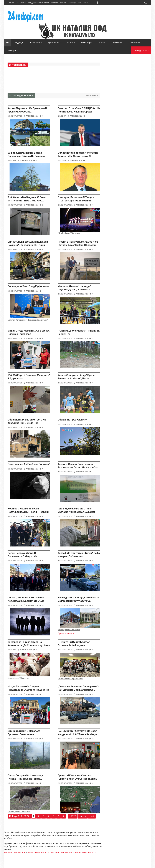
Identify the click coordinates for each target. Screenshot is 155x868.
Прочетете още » (66, 633)
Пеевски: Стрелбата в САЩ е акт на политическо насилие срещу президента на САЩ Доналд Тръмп (79, 112)
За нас (11, 3)
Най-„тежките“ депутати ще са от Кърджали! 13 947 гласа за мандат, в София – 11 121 (78, 734)
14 (91, 472)
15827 (73, 816)
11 (41, 291)
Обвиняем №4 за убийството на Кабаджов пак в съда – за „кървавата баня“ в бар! (27, 423)
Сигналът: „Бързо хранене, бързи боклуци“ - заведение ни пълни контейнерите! (28, 245)
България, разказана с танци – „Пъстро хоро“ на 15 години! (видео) (76, 201)
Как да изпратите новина (39, 3)
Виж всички (91, 95)
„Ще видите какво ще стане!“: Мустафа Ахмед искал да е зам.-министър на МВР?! (77, 512)
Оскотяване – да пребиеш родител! (29, 464)
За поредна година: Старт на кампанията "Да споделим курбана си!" (29, 645)
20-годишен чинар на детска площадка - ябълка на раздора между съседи (26, 156)
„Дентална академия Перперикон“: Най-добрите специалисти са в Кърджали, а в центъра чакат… (78, 690)
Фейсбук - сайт (75, 3)
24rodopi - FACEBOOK (15, 852)
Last (92, 816)
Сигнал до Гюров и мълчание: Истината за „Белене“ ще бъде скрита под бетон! (26, 601)
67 (91, 249)
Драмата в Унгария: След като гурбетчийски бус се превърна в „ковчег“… (77, 779)
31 (41, 427)
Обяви (86, 3)
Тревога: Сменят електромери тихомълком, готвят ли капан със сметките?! (78, 467)
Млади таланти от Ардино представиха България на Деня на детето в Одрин (28, 690)
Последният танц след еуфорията (28, 286)
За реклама (21, 3)
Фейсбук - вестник (59, 3)
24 (41, 605)
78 (91, 516)
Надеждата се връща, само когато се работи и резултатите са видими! (78, 601)
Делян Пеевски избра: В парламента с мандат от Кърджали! (22, 556)
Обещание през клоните (72, 420)
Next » (83, 816)
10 (91, 739)
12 (41, 783)
